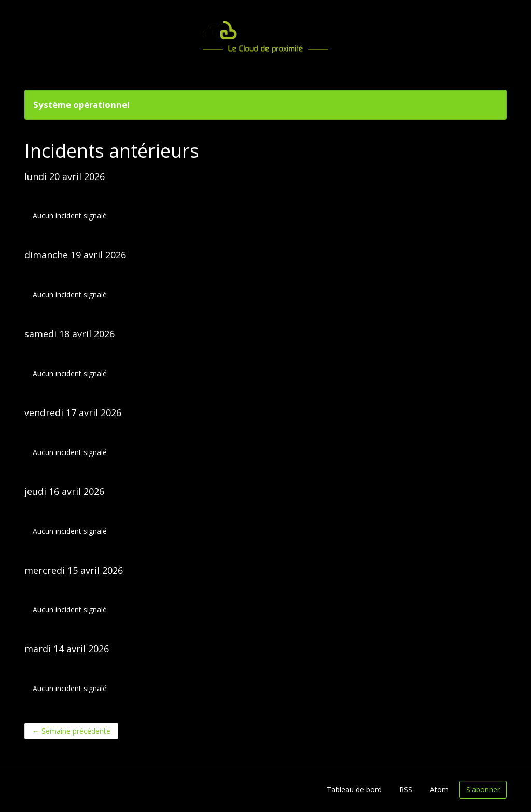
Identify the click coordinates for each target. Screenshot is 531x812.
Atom (439, 789)
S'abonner (483, 789)
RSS (406, 789)
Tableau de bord (354, 789)
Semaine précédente (71, 731)
